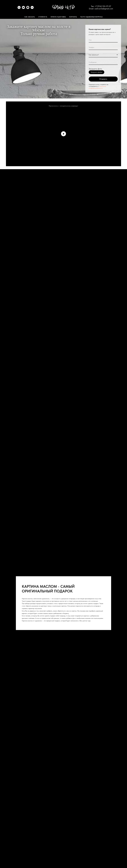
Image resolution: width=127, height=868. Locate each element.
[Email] (23, 8)
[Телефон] (19, 8)
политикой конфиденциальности (97, 87)
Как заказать (30, 17)
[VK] (32, 8)
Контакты (73, 17)
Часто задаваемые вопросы (91, 17)
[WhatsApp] (28, 8)
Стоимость (43, 17)
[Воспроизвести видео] (63, 134)
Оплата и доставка (58, 17)
